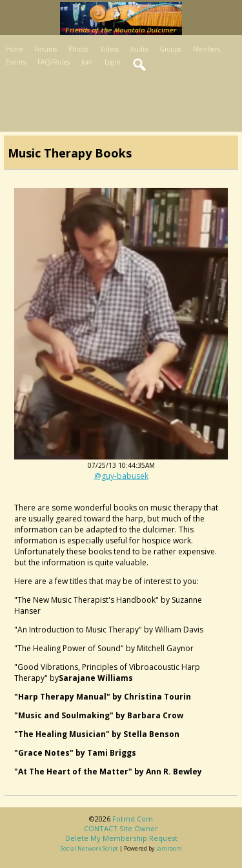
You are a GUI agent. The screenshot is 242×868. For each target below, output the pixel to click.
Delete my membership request (121, 838)
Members (207, 49)
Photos (78, 49)
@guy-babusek (121, 476)
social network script (89, 848)
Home (15, 49)
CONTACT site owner (121, 828)
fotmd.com (133, 819)
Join (87, 62)
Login (113, 62)
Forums (46, 49)
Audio (139, 49)
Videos (109, 49)
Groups (170, 49)
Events (16, 62)
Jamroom (169, 848)
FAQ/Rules (54, 62)
